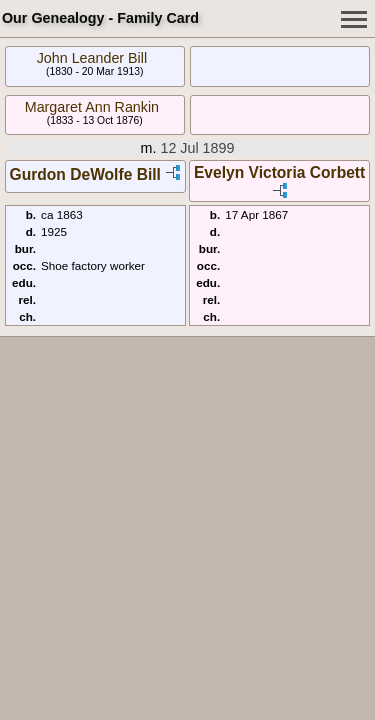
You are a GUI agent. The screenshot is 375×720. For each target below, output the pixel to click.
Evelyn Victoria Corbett (279, 172)
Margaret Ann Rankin (92, 107)
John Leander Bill (92, 58)
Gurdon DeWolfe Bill (85, 174)
